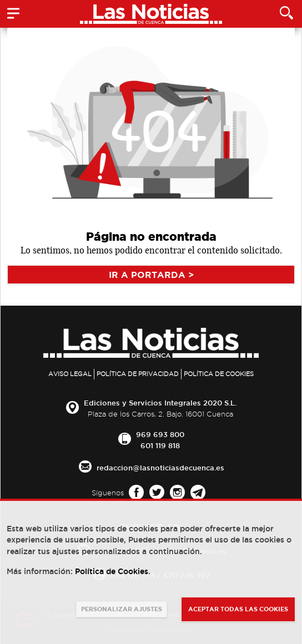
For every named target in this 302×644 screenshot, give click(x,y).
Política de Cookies (219, 374)
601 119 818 (160, 445)
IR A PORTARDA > (151, 275)
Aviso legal (70, 374)
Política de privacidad (138, 374)
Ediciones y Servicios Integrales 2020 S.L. (160, 403)
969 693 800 (160, 434)
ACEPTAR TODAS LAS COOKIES (238, 609)
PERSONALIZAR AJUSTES (122, 609)
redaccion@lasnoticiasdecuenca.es (160, 468)
